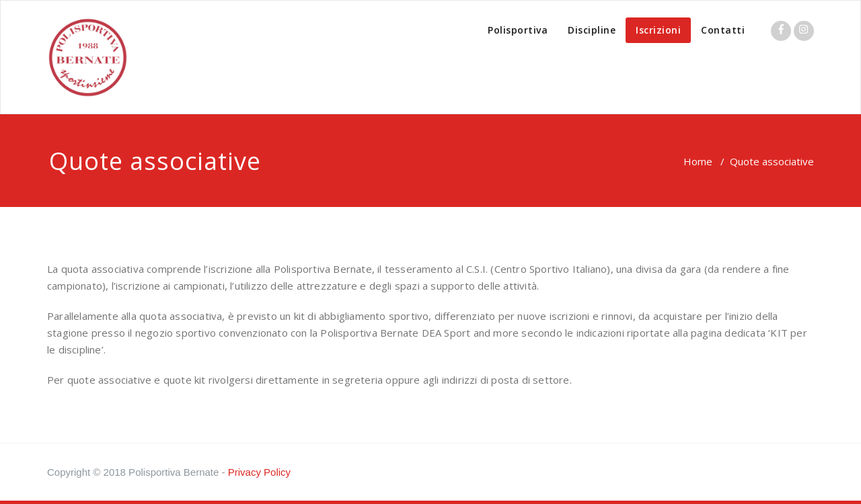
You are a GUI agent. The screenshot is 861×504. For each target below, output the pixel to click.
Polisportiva (518, 30)
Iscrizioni (658, 30)
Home (698, 161)
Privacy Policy (259, 472)
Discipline (592, 30)
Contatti (723, 30)
